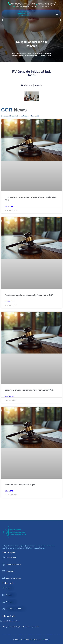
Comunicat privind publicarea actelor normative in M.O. (29, 390)
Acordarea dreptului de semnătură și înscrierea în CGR (29, 295)
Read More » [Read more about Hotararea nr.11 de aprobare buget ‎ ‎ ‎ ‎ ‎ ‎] (9, 491)
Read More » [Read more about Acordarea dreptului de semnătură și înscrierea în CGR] (9, 301)
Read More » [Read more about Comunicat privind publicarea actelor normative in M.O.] (9, 396)
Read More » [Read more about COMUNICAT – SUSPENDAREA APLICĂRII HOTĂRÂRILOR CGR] (9, 207)
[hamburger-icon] (57, 14)
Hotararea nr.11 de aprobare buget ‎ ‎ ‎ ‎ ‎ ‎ (21, 485)
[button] (61, 20)
